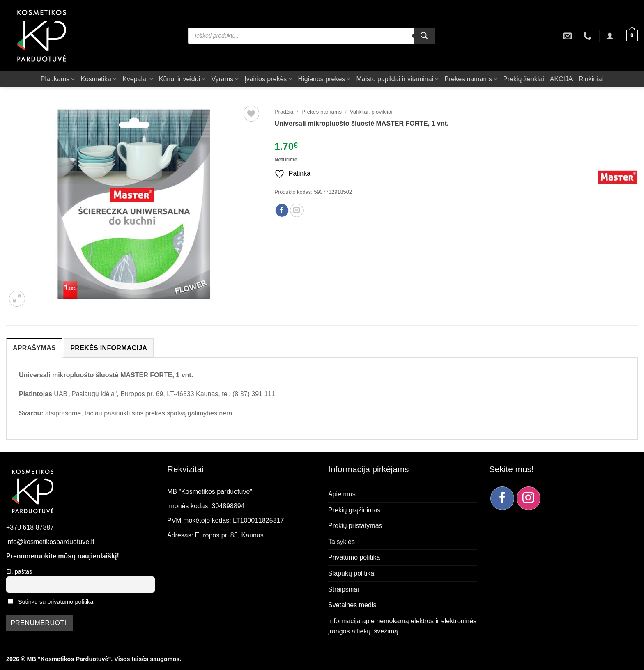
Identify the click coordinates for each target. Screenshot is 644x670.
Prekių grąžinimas (354, 510)
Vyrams (225, 79)
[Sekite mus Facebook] (502, 498)
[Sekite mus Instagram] (529, 498)
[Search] (424, 36)
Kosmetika (99, 79)
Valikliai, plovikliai (371, 112)
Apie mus (342, 494)
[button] (610, 36)
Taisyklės (342, 542)
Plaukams (58, 79)
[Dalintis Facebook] (282, 210)
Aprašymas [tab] (34, 348)
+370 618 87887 (30, 527)
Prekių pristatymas (355, 526)
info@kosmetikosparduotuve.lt (50, 542)
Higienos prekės (324, 79)
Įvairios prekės (268, 79)
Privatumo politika (354, 557)
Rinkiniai (591, 79)
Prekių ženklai (524, 79)
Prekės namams (471, 79)
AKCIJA (561, 79)
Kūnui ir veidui (182, 79)
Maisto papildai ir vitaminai (397, 79)
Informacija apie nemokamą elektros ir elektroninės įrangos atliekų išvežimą (402, 626)
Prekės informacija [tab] (109, 348)
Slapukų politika (351, 573)
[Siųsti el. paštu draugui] (297, 210)
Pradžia (284, 112)
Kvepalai (138, 79)
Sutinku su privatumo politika (56, 602)
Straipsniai (344, 589)
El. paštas (19, 571)
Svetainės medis (352, 605)
